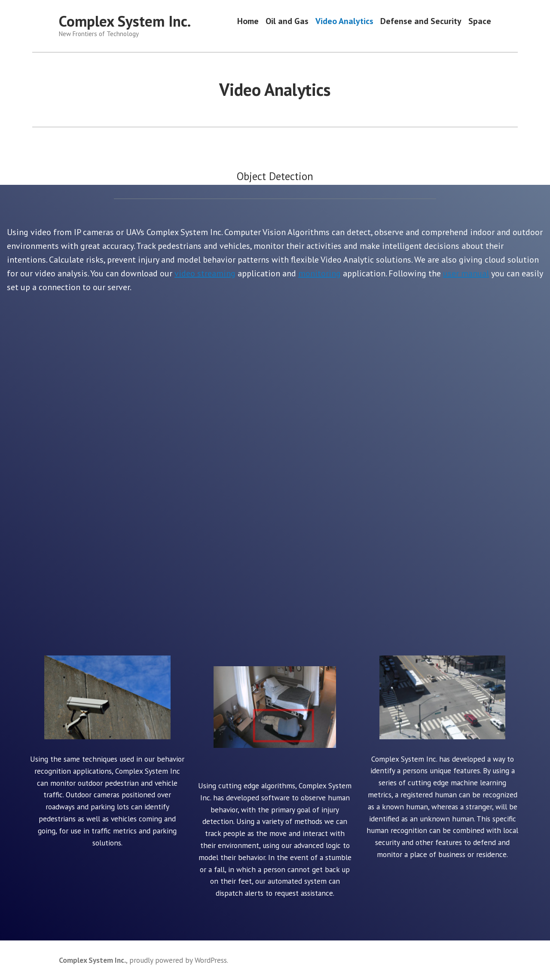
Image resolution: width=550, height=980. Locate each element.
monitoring (319, 273)
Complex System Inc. (125, 21)
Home (248, 21)
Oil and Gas (287, 21)
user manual (466, 273)
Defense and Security (421, 21)
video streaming (205, 273)
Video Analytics (344, 21)
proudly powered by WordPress (178, 960)
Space (480, 21)
